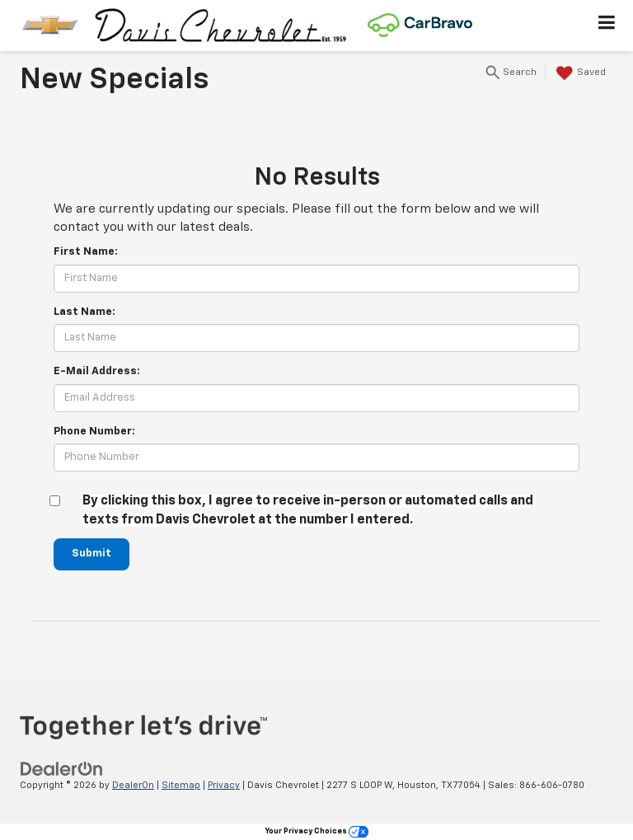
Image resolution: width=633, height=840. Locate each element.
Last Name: (84, 312)
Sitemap (181, 785)
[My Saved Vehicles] (579, 73)
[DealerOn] (62, 769)
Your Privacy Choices (317, 831)
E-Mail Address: (97, 371)
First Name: (86, 252)
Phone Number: (94, 432)
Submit (91, 554)
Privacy (224, 785)
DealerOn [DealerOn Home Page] (133, 785)
